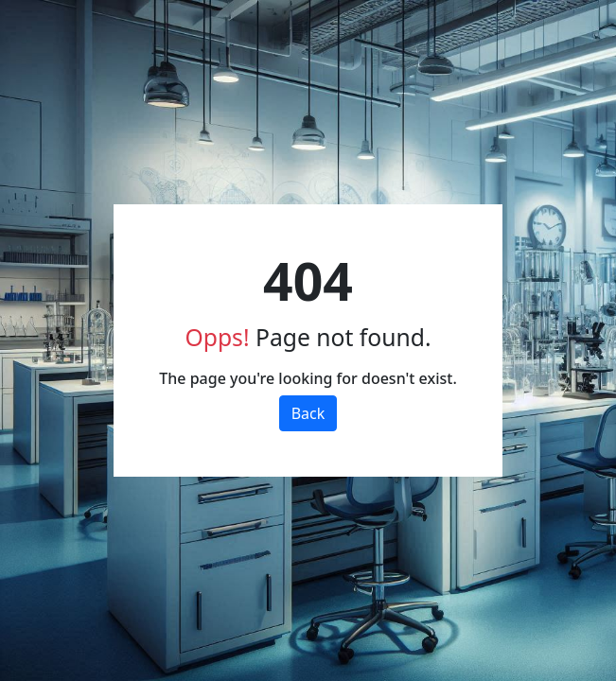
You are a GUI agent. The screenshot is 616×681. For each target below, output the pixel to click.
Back (308, 413)
